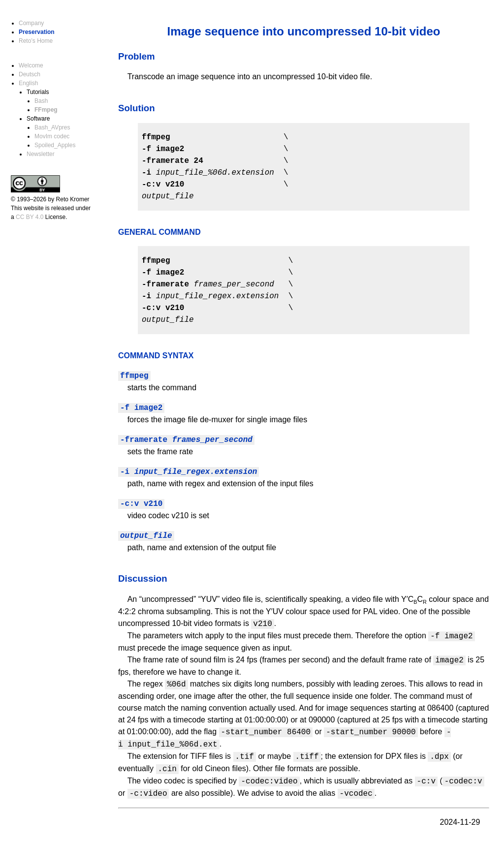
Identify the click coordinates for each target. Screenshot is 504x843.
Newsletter (41, 154)
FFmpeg (46, 110)
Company (31, 23)
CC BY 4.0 (30, 217)
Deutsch (30, 74)
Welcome (31, 65)
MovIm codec (52, 136)
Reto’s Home (36, 41)
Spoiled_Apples (55, 145)
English (28, 83)
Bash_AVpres (52, 127)
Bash (41, 101)
